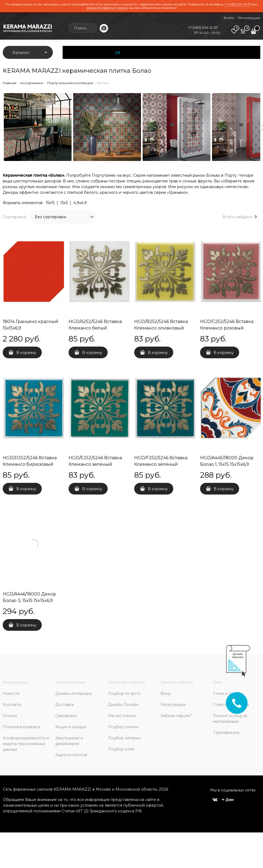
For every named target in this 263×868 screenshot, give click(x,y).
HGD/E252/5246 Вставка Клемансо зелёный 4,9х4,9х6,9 (95, 464)
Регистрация (249, 18)
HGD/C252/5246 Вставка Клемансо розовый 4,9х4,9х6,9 (227, 328)
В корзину (26, 353)
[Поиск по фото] (104, 28)
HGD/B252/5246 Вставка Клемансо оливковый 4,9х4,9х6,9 (161, 328)
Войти (229, 18)
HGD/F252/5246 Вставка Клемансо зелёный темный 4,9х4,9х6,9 (161, 464)
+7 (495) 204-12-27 (237, 4)
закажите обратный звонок (107, 8)
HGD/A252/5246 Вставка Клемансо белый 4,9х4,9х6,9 (95, 328)
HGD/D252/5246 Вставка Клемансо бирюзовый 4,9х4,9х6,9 (30, 464)
